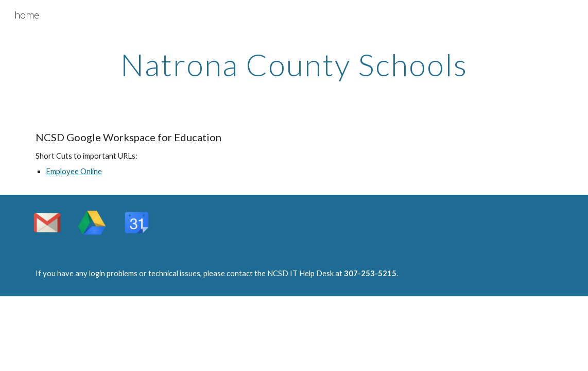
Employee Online (74, 171)
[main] (294, 64)
